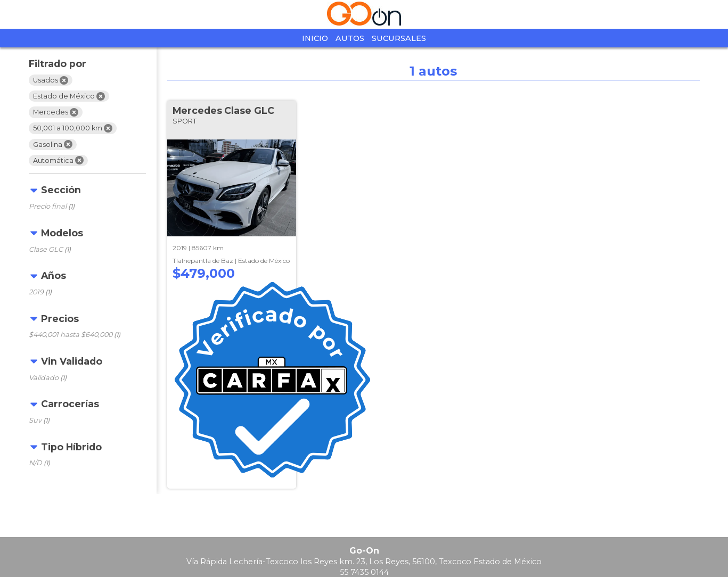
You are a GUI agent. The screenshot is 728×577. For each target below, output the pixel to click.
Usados (51, 80)
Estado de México (69, 96)
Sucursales (399, 38)
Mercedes (56, 112)
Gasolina (53, 144)
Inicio (315, 38)
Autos (350, 38)
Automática (58, 160)
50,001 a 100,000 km (73, 128)
